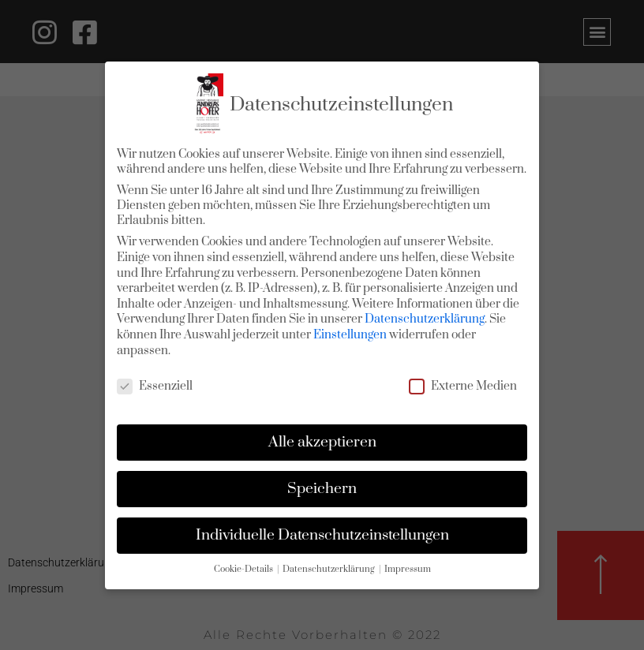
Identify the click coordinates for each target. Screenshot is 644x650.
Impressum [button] (408, 570)
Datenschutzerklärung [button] (330, 570)
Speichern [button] (322, 489)
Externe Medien (463, 386)
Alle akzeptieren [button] (322, 442)
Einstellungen (350, 335)
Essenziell (155, 386)
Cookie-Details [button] (245, 570)
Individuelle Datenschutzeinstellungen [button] (322, 535)
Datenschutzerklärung (425, 319)
